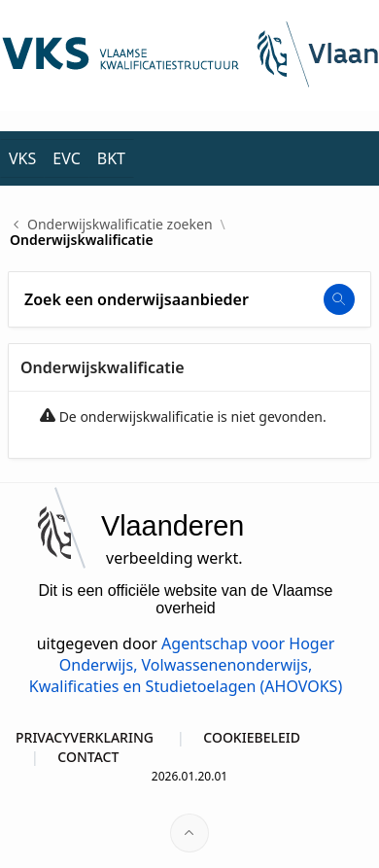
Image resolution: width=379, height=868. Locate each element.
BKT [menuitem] (111, 158)
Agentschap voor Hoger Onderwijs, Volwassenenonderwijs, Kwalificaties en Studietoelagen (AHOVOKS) (186, 665)
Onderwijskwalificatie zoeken (120, 225)
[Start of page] (189, 833)
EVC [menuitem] (66, 158)
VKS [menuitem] (22, 158)
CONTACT (88, 757)
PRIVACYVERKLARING (85, 737)
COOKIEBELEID (252, 737)
